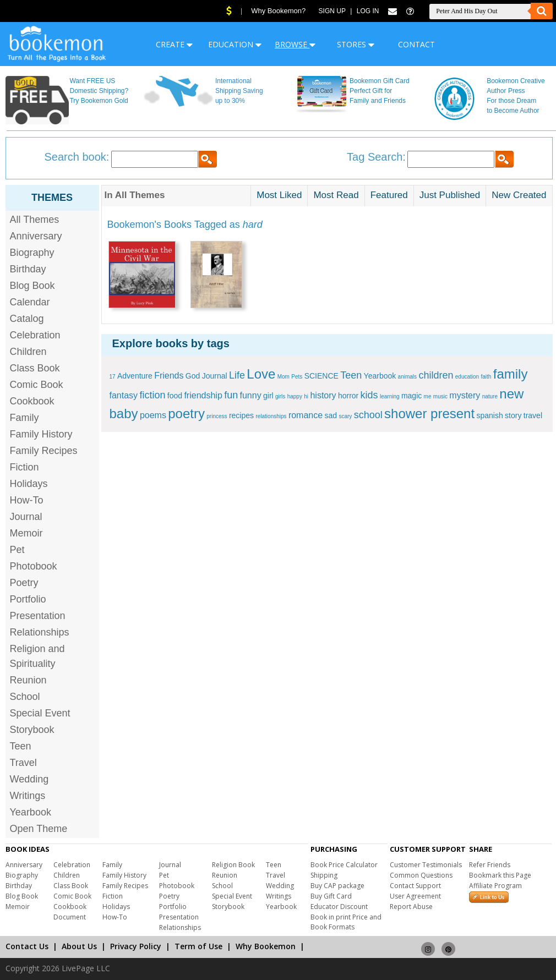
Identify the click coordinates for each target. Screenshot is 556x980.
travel (533, 415)
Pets (297, 377)
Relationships (40, 632)
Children (28, 352)
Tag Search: (376, 157)
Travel (23, 763)
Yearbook (31, 812)
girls (280, 396)
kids (369, 395)
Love (261, 374)
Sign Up (332, 11)
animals (407, 377)
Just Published (450, 195)
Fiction (24, 467)
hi (306, 396)
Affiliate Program (495, 886)
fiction (152, 395)
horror (348, 396)
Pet (17, 550)
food (175, 396)
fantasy (124, 395)
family (511, 374)
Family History (41, 434)
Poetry (24, 583)
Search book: (77, 157)
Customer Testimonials (426, 865)
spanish (489, 415)
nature (490, 396)
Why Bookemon (266, 946)
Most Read (336, 195)
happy (295, 396)
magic (411, 396)
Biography (32, 253)
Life (237, 375)
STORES (356, 44)
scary (345, 416)
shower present (429, 414)
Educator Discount (339, 907)
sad (331, 415)
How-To (27, 500)
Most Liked (279, 195)
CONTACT (416, 44)
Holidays (29, 484)
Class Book (35, 368)
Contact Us (27, 946)
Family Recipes (44, 451)
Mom (284, 377)
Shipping (324, 875)
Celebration (35, 335)
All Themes (35, 220)
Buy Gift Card (331, 896)
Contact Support (415, 886)
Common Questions (421, 875)
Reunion (28, 680)
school (368, 415)
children (436, 375)
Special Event (40, 713)
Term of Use (198, 946)
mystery (465, 395)
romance (306, 415)
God (193, 376)
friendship (203, 395)
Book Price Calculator (344, 865)
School (25, 697)
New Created (519, 195)
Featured (389, 195)
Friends (169, 376)
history (323, 395)
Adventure (135, 376)
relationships (271, 416)
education (467, 377)
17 (113, 377)
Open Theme (39, 829)
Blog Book (32, 286)
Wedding (29, 779)
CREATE (174, 44)
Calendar (30, 302)
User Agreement (415, 896)
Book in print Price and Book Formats (346, 922)
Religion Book (233, 865)
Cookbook (32, 401)
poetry (186, 414)
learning (390, 396)
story (513, 415)
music (440, 396)
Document (70, 917)
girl (268, 396)
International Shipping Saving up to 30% (239, 91)
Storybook (32, 730)
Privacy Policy (136, 946)
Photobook (34, 566)
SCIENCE (321, 376)
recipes (241, 415)
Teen (21, 746)
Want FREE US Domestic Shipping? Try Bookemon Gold (99, 91)
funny (251, 395)
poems (153, 415)
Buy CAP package (337, 886)
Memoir (26, 533)
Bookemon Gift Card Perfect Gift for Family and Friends (380, 91)
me (428, 396)
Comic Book (37, 385)
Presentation (38, 616)
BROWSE (295, 44)
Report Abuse (411, 907)
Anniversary (36, 236)
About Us (79, 946)
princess (217, 416)
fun (231, 395)
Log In (368, 11)
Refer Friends (490, 865)
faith (486, 377)
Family (24, 418)
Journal (26, 517)
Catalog (27, 319)
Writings (28, 796)
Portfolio (28, 599)
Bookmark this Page (500, 875)
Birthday (28, 269)
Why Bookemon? (278, 11)
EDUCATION (235, 44)
